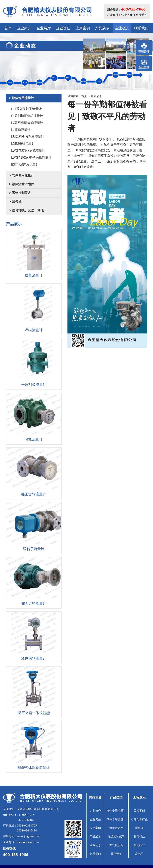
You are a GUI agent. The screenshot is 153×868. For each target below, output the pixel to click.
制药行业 (139, 845)
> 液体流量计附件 (22, 184)
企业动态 (122, 28)
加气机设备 (116, 845)
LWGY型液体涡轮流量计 (28, 150)
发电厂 (139, 854)
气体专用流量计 (116, 819)
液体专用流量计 (116, 811)
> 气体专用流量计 (22, 175)
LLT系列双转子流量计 (26, 109)
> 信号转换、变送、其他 (26, 210)
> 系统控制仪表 (20, 193)
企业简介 (24, 28)
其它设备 (116, 854)
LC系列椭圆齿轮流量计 (27, 123)
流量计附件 (116, 828)
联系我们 (141, 28)
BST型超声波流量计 (25, 164)
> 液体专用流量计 (22, 98)
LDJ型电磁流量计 (23, 144)
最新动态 (96, 96)
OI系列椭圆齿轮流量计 (27, 116)
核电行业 (139, 836)
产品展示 (102, 28)
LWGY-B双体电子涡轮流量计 (31, 157)
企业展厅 (44, 28)
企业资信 (63, 28)
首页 (8, 28)
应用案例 (83, 28)
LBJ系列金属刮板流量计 (28, 137)
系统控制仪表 (116, 836)
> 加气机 (15, 202)
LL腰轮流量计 (21, 130)
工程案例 (139, 811)
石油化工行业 (139, 819)
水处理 (139, 828)
